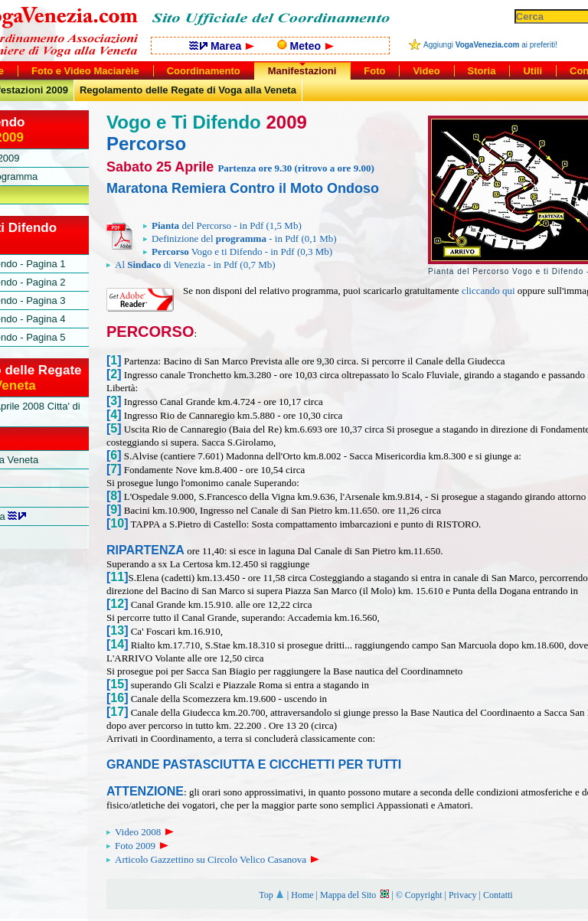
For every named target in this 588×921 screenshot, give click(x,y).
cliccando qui (488, 291)
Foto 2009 (143, 846)
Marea (222, 46)
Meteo (305, 46)
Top (272, 895)
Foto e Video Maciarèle (85, 71)
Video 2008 (145, 832)
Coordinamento (204, 71)
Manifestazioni (302, 71)
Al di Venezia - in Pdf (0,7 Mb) (191, 265)
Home (302, 895)
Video (426, 71)
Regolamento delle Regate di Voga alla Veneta (188, 90)
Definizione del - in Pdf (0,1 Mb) (240, 238)
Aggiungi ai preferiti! (490, 45)
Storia (482, 71)
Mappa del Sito (354, 895)
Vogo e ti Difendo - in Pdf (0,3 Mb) (238, 251)
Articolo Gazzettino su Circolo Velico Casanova (218, 859)
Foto (374, 71)
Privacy (463, 895)
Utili (532, 71)
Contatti (498, 895)
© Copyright (419, 895)
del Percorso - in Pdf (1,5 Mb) (222, 225)
